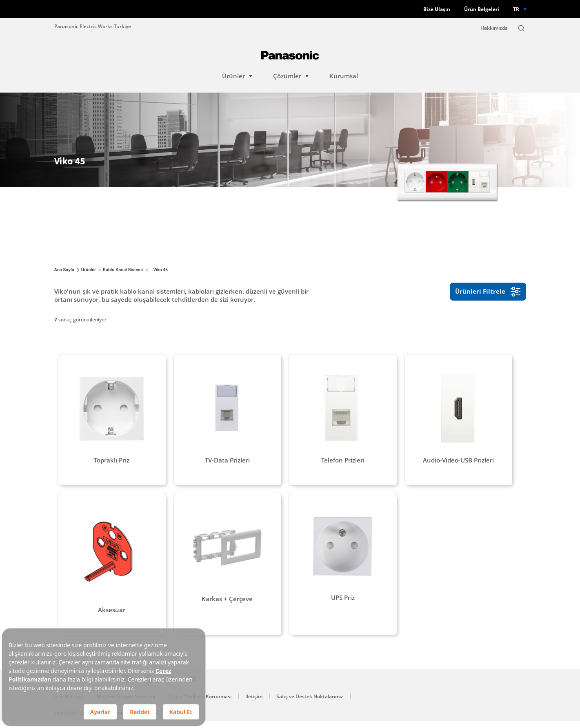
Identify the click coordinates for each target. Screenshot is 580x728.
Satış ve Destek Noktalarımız (310, 703)
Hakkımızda (494, 28)
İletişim (254, 703)
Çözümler (291, 76)
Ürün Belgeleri (482, 9)
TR (516, 9)
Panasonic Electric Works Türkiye (93, 26)
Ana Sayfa (64, 270)
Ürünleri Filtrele (488, 292)
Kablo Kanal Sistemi (123, 270)
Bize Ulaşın (437, 9)
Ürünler (237, 76)
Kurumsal (344, 76)
